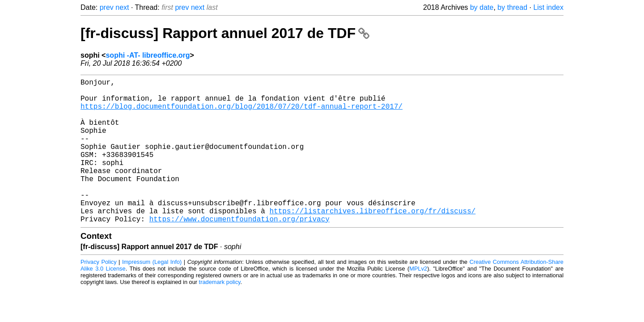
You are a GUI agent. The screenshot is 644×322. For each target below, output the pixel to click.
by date (482, 7)
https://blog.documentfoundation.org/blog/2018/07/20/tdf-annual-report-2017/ (241, 113)
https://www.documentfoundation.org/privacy (239, 251)
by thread (512, 7)
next (122, 7)
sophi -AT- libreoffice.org (148, 55)
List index (548, 7)
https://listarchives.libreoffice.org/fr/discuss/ (372, 241)
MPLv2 (418, 301)
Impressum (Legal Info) (152, 294)
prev (107, 7)
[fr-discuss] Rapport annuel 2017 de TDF (225, 33)
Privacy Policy (99, 294)
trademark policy (220, 314)
